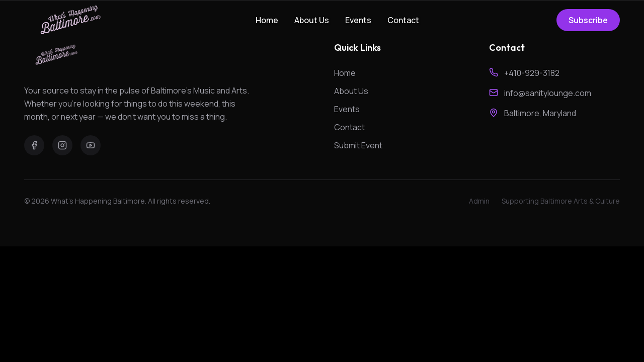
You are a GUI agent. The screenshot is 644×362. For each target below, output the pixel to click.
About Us (312, 20)
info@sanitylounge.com (548, 93)
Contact (403, 20)
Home (267, 20)
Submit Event (358, 145)
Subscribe (588, 20)
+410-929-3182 (532, 73)
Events (358, 20)
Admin (479, 201)
